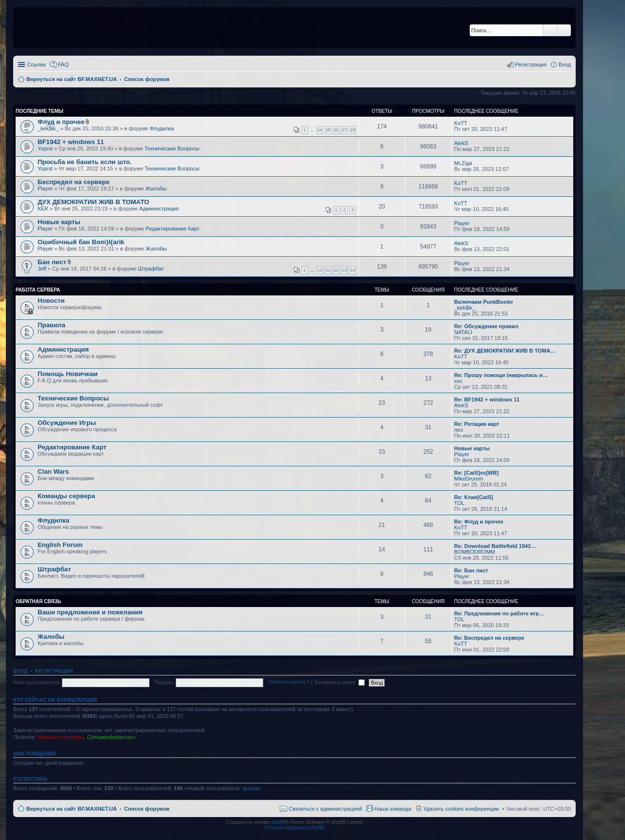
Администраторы (60, 737)
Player (45, 189)
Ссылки (36, 64)
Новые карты (59, 222)
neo (458, 430)
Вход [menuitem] (565, 64)
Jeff (42, 269)
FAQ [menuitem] (63, 64)
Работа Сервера (38, 290)
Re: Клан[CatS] (474, 497)
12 (336, 270)
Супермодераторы (111, 737)
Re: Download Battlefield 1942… (495, 546)
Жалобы (156, 189)
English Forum (60, 545)
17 (344, 130)
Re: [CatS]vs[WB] (476, 473)
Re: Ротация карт (477, 424)
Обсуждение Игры (67, 423)
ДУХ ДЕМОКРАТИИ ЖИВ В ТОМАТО (93, 202)
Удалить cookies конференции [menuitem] (461, 809)
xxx (458, 381)
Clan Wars (53, 472)
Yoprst (45, 148)
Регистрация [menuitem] (531, 64)
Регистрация (54, 671)
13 (344, 270)
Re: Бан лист (471, 570)
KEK (43, 209)
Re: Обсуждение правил (486, 326)
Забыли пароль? (289, 682)
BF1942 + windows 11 (71, 142)
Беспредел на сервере (73, 182)
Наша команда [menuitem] (393, 809)
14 (320, 130)
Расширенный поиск (564, 30)
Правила (52, 325)
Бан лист (52, 262)
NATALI (463, 332)
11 (328, 270)
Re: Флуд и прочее (479, 522)
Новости (51, 301)
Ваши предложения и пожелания (90, 612)
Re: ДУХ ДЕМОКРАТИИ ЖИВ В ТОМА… (505, 351)
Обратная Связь (38, 601)
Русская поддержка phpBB (294, 828)
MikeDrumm (469, 479)
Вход (20, 671)
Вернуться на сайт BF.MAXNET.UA (72, 809)
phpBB (278, 822)
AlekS (461, 143)
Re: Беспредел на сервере (489, 638)
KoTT (461, 123)
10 (320, 270)
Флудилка (162, 128)
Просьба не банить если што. (84, 162)
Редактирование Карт (172, 229)
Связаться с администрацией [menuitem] (325, 809)
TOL (459, 503)
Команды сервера (66, 496)
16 (336, 130)
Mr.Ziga (463, 163)
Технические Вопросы (172, 148)
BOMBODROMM (475, 552)
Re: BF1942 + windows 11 (487, 399)
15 (328, 130)
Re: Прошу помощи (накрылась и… (501, 375)
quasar (251, 788)
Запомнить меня (339, 682)
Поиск (550, 30)
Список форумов (147, 809)
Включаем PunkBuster (484, 302)
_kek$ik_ (48, 128)
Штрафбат (151, 269)
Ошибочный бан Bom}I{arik (81, 242)
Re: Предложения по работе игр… (499, 613)
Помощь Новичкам (68, 374)
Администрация (159, 209)
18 (353, 130)
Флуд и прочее (61, 122)
